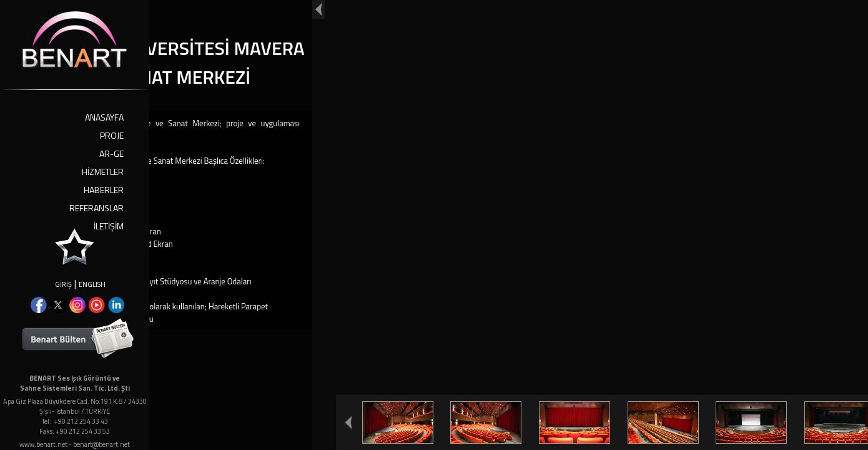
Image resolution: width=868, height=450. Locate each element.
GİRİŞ (63, 284)
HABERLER (104, 190)
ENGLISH (92, 284)
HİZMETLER (103, 172)
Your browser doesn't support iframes (434, 225)
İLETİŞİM (109, 226)
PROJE (112, 135)
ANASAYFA (104, 117)
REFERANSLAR (96, 208)
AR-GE (111, 153)
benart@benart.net (101, 444)
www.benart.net (43, 444)
